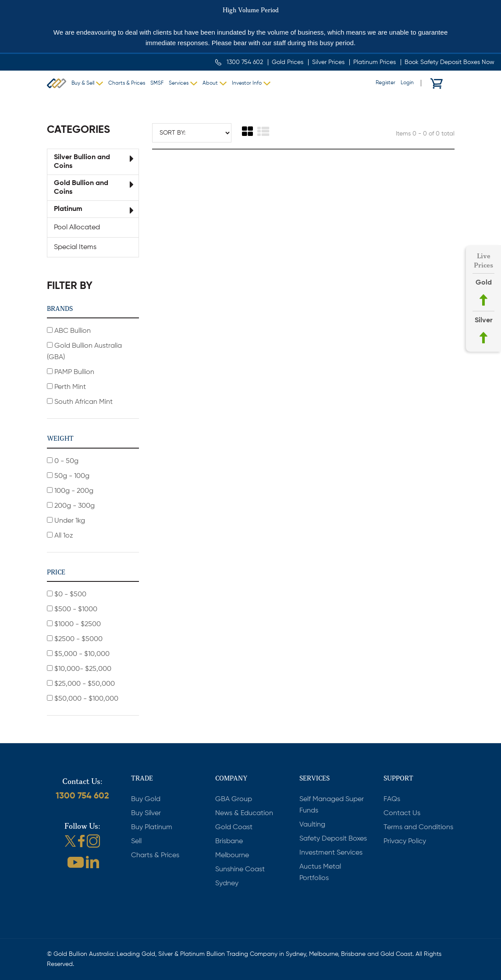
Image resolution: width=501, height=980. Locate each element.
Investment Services (331, 853)
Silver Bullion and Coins (82, 162)
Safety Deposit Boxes (333, 839)
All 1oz (60, 536)
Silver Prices (328, 62)
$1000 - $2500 (74, 624)
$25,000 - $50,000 (81, 684)
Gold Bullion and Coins (81, 188)
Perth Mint (66, 387)
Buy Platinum (152, 827)
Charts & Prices (127, 83)
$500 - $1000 (72, 609)
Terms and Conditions (418, 827)
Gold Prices (288, 62)
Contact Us (402, 813)
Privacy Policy (405, 841)
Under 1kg (66, 521)
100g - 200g (70, 491)
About (210, 83)
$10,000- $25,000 (79, 669)
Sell (136, 841)
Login (407, 83)
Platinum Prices (375, 62)
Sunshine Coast (240, 870)
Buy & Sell (83, 83)
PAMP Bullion (71, 372)
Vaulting (312, 825)
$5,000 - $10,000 (78, 654)
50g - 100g (68, 476)
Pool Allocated (77, 228)
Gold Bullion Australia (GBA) (84, 351)
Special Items (75, 247)
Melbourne (232, 855)
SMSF (157, 83)
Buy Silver (146, 813)
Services (179, 83)
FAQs (392, 799)
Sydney (227, 884)
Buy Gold (146, 799)
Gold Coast (234, 827)
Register (386, 83)
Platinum (68, 209)
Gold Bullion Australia (57, 83)
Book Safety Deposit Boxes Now (449, 62)
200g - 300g (71, 506)
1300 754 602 (245, 62)
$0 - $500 (67, 594)
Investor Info (247, 83)
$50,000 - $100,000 (83, 699)
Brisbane (229, 841)
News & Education (244, 813)
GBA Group (234, 799)
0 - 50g (63, 461)
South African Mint (80, 402)
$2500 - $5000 (75, 639)
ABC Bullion (69, 331)
